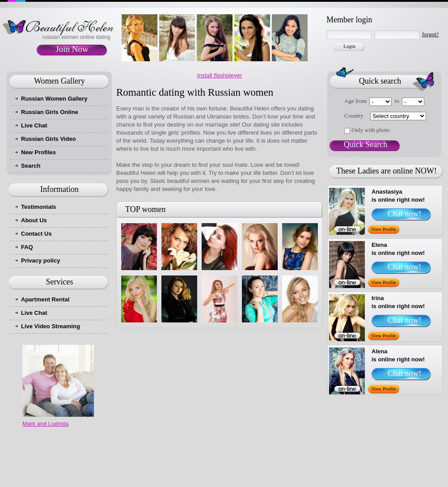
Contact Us (36, 234)
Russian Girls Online (50, 112)
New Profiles (38, 152)
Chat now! (405, 214)
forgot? (430, 34)
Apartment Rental (45, 299)
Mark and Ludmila (45, 424)
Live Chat (34, 125)
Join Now (72, 49)
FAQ (27, 247)
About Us (34, 220)
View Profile (384, 229)
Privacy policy (40, 260)
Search (31, 166)
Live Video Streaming (51, 326)
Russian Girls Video (49, 139)
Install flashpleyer (220, 75)
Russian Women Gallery (54, 99)
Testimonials (39, 207)
